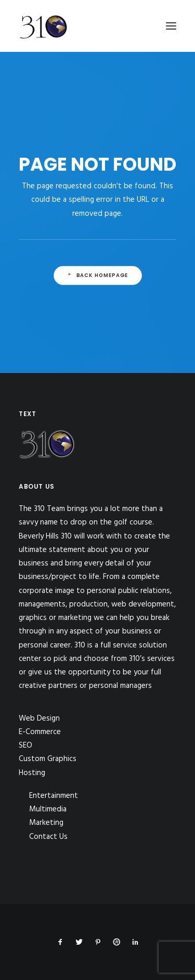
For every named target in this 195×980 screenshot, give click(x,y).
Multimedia (48, 809)
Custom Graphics (48, 759)
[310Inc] (43, 53)
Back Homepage (97, 275)
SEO (25, 746)
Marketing (46, 823)
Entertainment (54, 796)
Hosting (32, 773)
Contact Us (48, 837)
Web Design (39, 719)
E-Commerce (40, 732)
